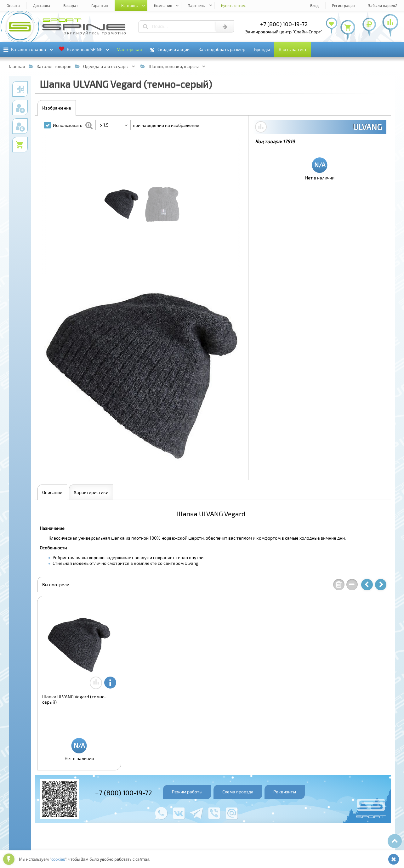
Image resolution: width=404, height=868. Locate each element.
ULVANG (367, 127)
